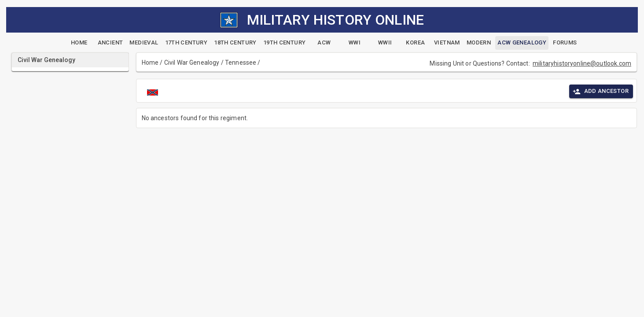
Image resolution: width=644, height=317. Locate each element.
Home (150, 63)
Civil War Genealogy (192, 63)
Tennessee (241, 63)
